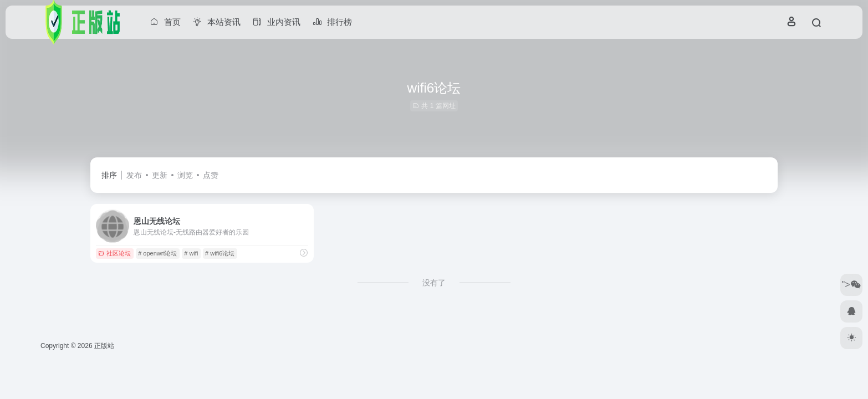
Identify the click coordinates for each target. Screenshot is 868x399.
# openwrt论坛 (157, 253)
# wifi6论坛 (220, 253)
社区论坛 (114, 253)
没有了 (434, 283)
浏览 (185, 175)
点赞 (211, 175)
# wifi (191, 253)
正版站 (104, 346)
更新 (160, 175)
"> (851, 285)
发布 (134, 175)
